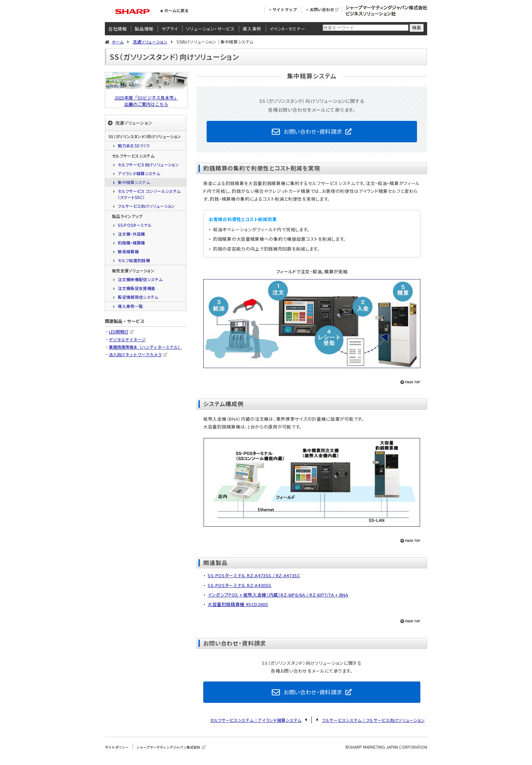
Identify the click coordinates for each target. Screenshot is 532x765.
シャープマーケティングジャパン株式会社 (179, 753)
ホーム (118, 42)
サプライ (170, 29)
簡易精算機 (128, 251)
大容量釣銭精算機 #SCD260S (238, 607)
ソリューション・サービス (210, 29)
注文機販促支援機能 (137, 288)
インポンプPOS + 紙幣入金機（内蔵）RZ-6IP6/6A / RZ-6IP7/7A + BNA (279, 598)
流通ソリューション (150, 42)
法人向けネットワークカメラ (135, 354)
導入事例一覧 (130, 306)
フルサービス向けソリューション (146, 206)
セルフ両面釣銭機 (134, 260)
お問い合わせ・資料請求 (313, 133)
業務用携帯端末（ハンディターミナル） (145, 347)
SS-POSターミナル (135, 225)
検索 (417, 28)
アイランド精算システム (139, 173)
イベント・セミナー (288, 29)
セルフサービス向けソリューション (148, 165)
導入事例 (252, 29)
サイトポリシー (119, 753)
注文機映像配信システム (140, 279)
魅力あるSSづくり (134, 145)
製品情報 (144, 29)
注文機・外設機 (131, 234)
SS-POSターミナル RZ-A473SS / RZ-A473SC (254, 578)
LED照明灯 (119, 332)
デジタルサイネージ (127, 339)
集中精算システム (134, 182)
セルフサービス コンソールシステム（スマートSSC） (149, 194)
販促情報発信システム (138, 297)
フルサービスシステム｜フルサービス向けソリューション (373, 726)
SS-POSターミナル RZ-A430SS (240, 588)
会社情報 (118, 29)
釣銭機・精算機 (131, 243)
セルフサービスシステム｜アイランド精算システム (256, 726)
